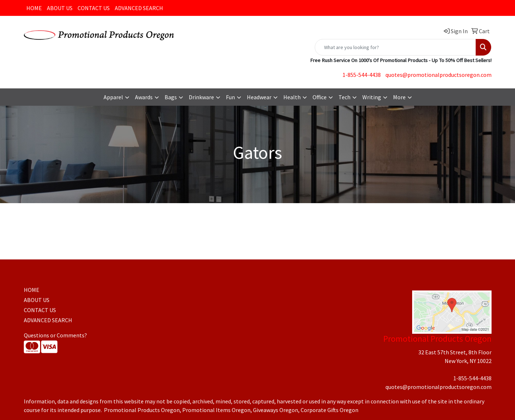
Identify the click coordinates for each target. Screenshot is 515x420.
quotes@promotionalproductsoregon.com (438, 75)
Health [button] (292, 97)
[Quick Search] (395, 47)
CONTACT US (94, 8)
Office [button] (320, 97)
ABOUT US (60, 8)
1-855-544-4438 (362, 75)
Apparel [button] (113, 97)
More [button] (399, 97)
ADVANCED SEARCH (139, 8)
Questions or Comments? (55, 335)
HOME (34, 8)
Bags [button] (171, 97)
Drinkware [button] (201, 97)
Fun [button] (230, 97)
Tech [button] (344, 97)
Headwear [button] (259, 97)
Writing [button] (372, 97)
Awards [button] (144, 97)
